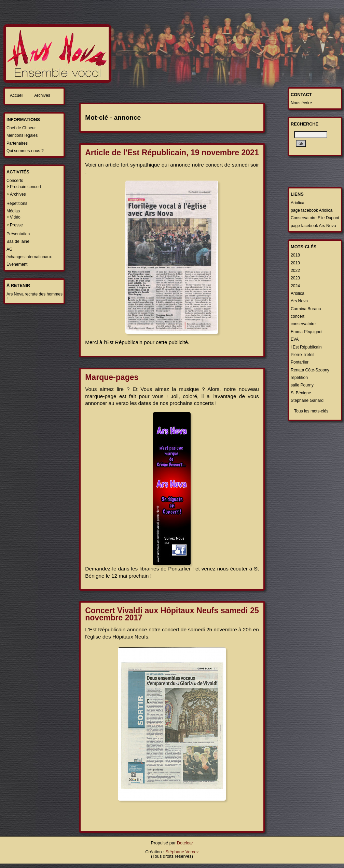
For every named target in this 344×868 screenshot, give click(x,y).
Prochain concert (25, 187)
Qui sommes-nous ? (25, 151)
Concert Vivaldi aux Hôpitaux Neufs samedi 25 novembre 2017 (172, 614)
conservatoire (303, 324)
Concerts (15, 181)
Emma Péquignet (307, 332)
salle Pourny (302, 385)
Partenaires (17, 143)
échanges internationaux (29, 257)
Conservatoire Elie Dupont (315, 218)
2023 (295, 278)
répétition (299, 378)
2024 (295, 286)
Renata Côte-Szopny (310, 370)
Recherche (305, 124)
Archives (42, 95)
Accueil (17, 95)
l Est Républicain (306, 347)
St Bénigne (301, 393)
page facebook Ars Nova (313, 226)
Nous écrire (301, 103)
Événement (17, 264)
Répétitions (17, 203)
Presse (16, 225)
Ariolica (298, 203)
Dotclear (185, 843)
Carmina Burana (306, 309)
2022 (295, 271)
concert (298, 316)
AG (10, 249)
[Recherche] (311, 135)
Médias (13, 211)
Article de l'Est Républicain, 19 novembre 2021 (172, 153)
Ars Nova (299, 301)
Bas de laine (18, 241)
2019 (295, 263)
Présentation (18, 234)
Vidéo (15, 217)
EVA (295, 339)
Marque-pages (112, 377)
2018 (295, 255)
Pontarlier (300, 362)
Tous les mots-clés (311, 411)
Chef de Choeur (21, 128)
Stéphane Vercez (182, 852)
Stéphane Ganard (307, 400)
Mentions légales (22, 135)
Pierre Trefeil (302, 355)
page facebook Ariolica (312, 210)
